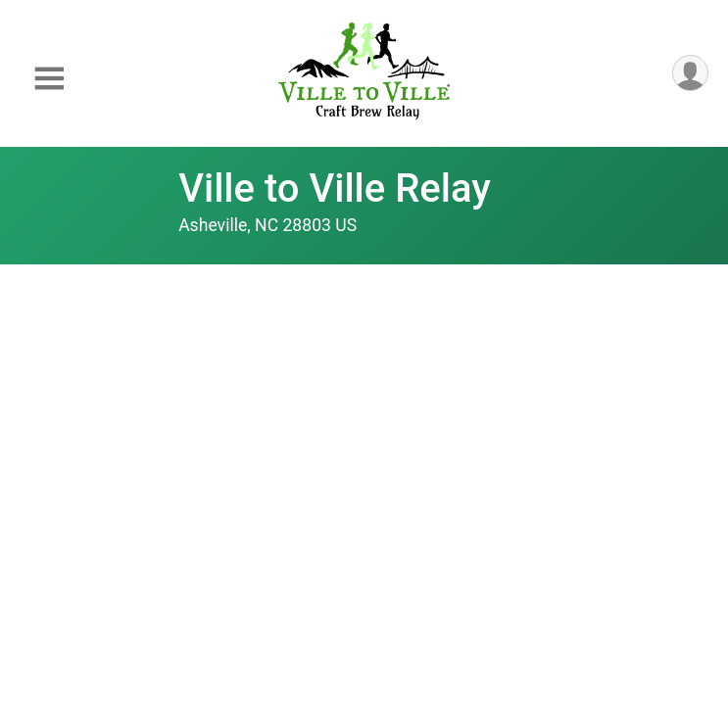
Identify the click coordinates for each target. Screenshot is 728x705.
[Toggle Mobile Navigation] (49, 79)
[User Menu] (690, 73)
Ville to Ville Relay (335, 188)
